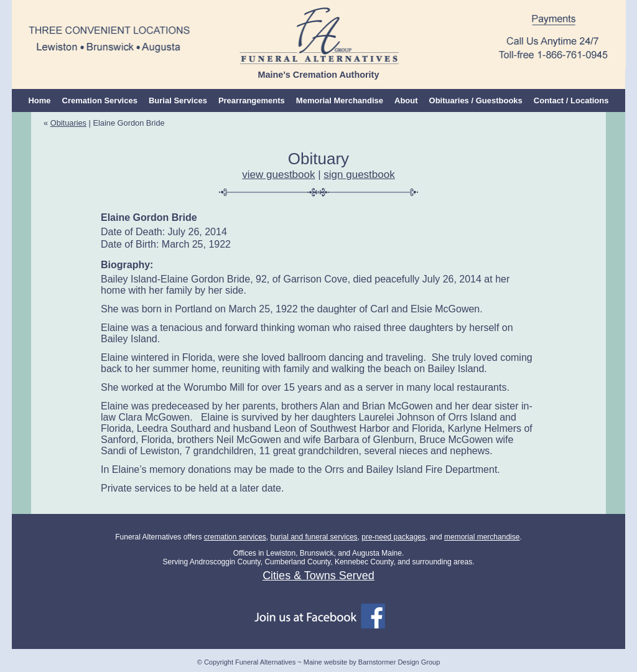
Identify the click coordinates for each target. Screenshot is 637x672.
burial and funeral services (314, 537)
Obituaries (68, 123)
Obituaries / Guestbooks (476, 100)
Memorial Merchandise (340, 100)
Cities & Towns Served (318, 576)
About (406, 100)
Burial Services (178, 100)
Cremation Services (100, 100)
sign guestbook (359, 175)
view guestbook (278, 175)
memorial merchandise (482, 537)
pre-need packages (393, 537)
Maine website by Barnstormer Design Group (372, 662)
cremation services (235, 537)
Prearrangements (252, 100)
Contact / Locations (571, 100)
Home (39, 100)
